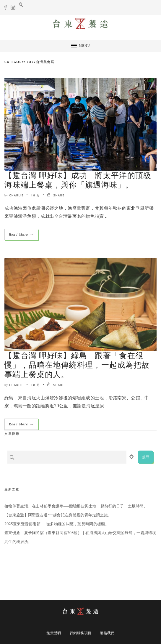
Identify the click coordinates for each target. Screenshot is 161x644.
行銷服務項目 (81, 633)
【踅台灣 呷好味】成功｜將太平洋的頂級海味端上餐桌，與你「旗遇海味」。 (78, 180)
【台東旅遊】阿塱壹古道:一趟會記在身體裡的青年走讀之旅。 (58, 515)
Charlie (16, 195)
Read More (21, 234)
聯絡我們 (107, 633)
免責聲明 (54, 633)
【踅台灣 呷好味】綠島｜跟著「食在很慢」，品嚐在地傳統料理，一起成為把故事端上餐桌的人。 (77, 365)
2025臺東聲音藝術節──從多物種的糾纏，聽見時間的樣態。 (57, 524)
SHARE (56, 195)
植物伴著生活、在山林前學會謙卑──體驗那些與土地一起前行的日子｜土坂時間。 (76, 506)
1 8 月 (35, 195)
